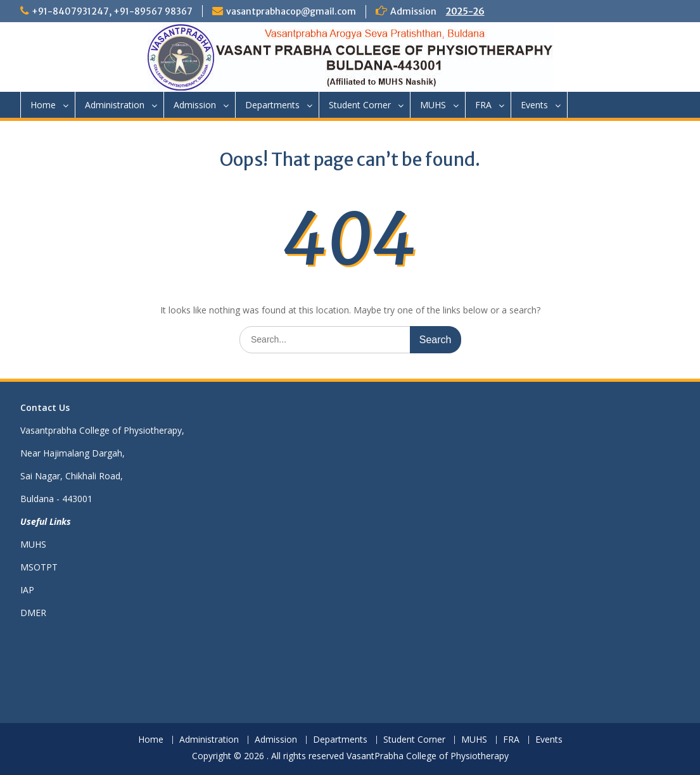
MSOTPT (39, 567)
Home (43, 105)
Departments (272, 105)
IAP (27, 590)
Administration (115, 105)
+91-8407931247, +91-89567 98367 (112, 11)
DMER (33, 613)
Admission (195, 105)
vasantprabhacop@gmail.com (291, 11)
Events (534, 105)
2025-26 (465, 11)
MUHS (433, 105)
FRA (483, 105)
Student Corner (360, 105)
